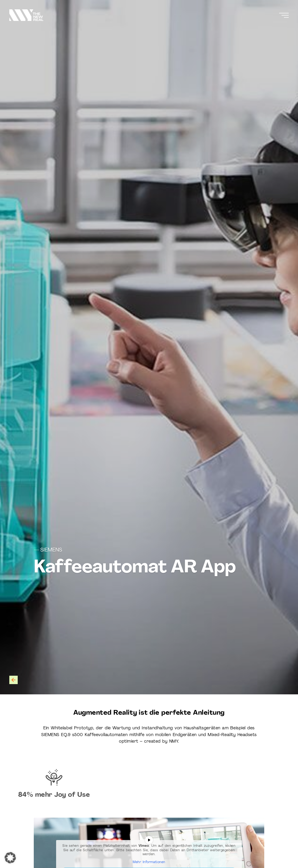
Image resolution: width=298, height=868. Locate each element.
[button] (10, 858)
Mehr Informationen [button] (149, 862)
